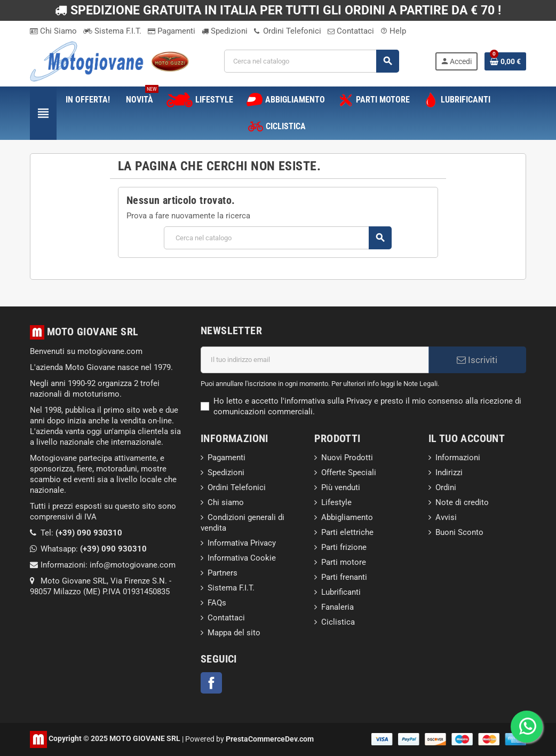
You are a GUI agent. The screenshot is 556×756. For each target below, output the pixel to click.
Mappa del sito (234, 633)
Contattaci (351, 31)
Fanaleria (337, 607)
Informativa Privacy (242, 543)
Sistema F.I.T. (112, 31)
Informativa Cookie (242, 558)
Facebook (211, 683)
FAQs (217, 603)
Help (393, 31)
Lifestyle (336, 502)
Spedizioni (225, 31)
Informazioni (458, 458)
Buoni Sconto (459, 532)
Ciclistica (338, 622)
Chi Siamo (53, 31)
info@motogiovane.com (133, 565)
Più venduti (341, 487)
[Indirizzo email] (315, 360)
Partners (223, 573)
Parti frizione (344, 547)
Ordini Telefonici (288, 31)
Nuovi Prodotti (347, 458)
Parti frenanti (344, 577)
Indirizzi (449, 472)
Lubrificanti (341, 592)
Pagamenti (172, 31)
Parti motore (344, 562)
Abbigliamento (347, 517)
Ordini (446, 487)
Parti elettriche (347, 532)
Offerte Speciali (349, 472)
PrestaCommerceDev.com (270, 738)
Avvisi (446, 517)
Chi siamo (226, 502)
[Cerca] (312, 61)
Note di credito (462, 502)
